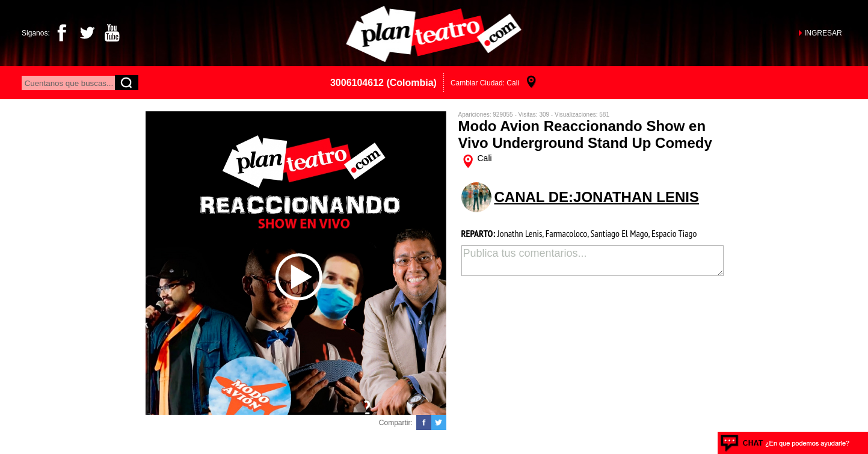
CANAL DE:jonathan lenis (597, 197)
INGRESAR (823, 33)
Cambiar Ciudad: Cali (485, 83)
